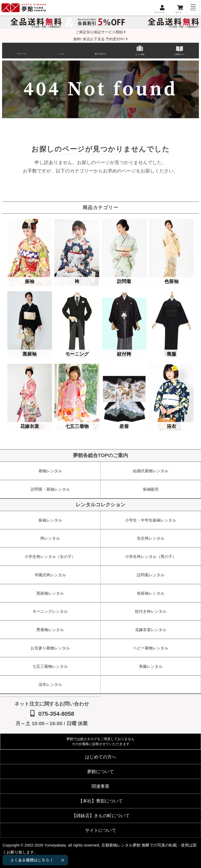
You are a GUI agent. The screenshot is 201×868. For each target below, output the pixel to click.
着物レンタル (50, 471)
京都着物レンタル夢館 (121, 845)
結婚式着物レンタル (151, 471)
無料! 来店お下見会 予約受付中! (100, 39)
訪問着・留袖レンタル (50, 489)
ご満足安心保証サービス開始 (101, 32)
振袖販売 (151, 489)
